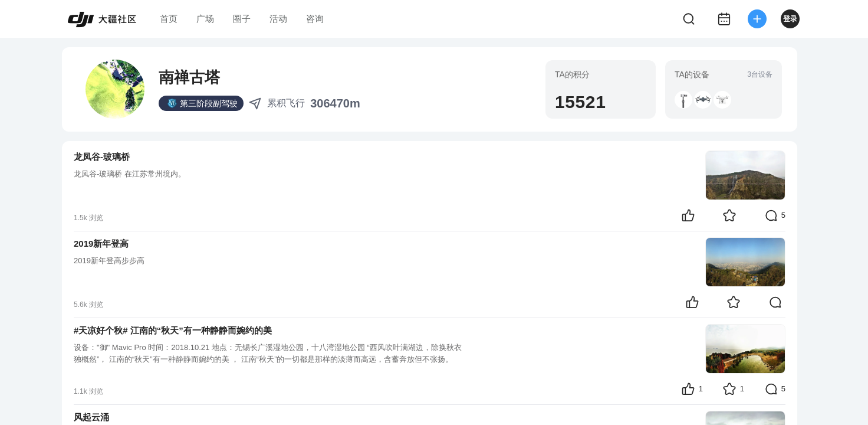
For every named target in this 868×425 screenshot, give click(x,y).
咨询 (315, 19)
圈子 (242, 19)
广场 (205, 19)
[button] (683, 100)
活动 (278, 19)
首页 (169, 19)
